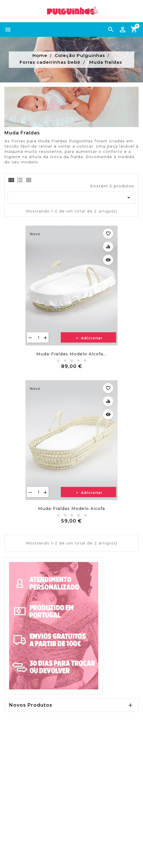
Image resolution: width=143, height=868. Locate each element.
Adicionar (91, 338)
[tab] (11, 180)
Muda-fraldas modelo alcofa (71, 509)
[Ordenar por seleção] (71, 198)
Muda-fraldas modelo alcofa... (71, 354)
